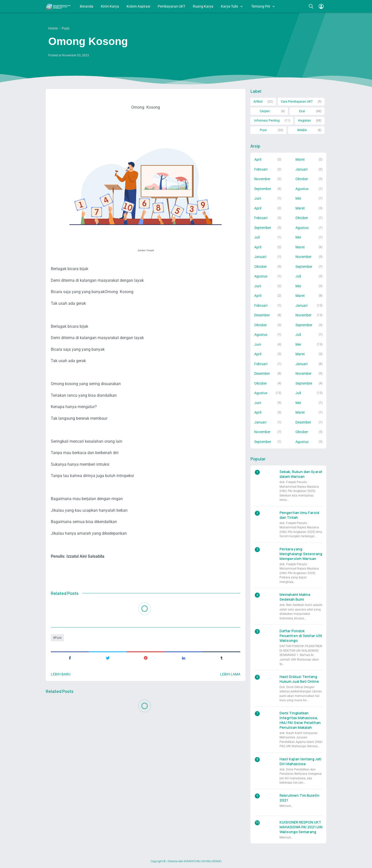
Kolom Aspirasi (138, 6)
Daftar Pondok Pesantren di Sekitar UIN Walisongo (301, 636)
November (262, 179)
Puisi (58, 638)
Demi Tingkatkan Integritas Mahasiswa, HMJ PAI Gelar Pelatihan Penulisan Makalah (300, 720)
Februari (261, 169)
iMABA (302, 130)
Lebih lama (230, 674)
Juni (258, 198)
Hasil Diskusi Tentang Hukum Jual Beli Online (299, 679)
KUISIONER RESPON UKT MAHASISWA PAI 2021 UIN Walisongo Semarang (301, 827)
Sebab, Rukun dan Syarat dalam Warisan (301, 474)
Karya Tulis (229, 6)
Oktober (302, 179)
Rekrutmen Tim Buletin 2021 (299, 798)
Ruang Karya (203, 6)
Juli (257, 237)
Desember (262, 315)
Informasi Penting (267, 120)
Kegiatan (305, 120)
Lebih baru (61, 674)
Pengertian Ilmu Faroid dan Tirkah (299, 515)
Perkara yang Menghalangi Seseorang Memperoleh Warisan (301, 554)
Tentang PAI (261, 6)
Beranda (87, 6)
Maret (300, 159)
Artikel (258, 101)
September (263, 189)
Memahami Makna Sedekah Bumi (295, 597)
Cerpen (265, 111)
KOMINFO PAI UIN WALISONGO (203, 861)
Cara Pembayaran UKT (297, 101)
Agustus (302, 189)
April (258, 159)
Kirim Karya (110, 6)
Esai (302, 111)
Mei (298, 198)
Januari (301, 169)
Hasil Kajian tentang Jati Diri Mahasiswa (300, 761)
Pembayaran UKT (171, 6)
